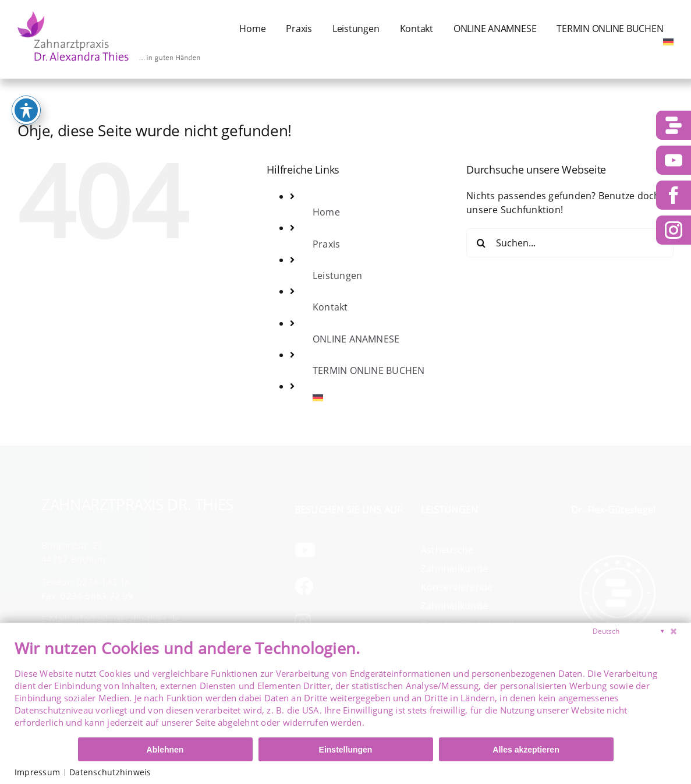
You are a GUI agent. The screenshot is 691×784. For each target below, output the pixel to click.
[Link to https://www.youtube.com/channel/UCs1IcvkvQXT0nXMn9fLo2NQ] (346, 550)
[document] (345, 687)
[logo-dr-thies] (109, 13)
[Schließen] (674, 631)
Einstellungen (346, 750)
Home (326, 212)
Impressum (37, 772)
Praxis (326, 244)
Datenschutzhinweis (110, 772)
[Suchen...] (570, 243)
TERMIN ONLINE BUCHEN (369, 370)
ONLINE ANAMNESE (356, 339)
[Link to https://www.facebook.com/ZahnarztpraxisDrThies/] (346, 586)
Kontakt (330, 307)
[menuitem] (668, 42)
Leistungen (337, 276)
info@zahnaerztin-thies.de (126, 619)
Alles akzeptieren (526, 750)
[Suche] (481, 243)
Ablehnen (165, 750)
